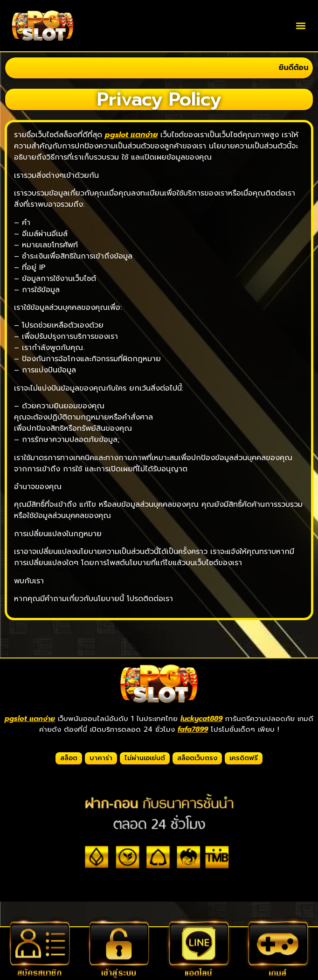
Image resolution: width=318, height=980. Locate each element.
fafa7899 (193, 729)
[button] (301, 26)
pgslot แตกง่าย (30, 719)
